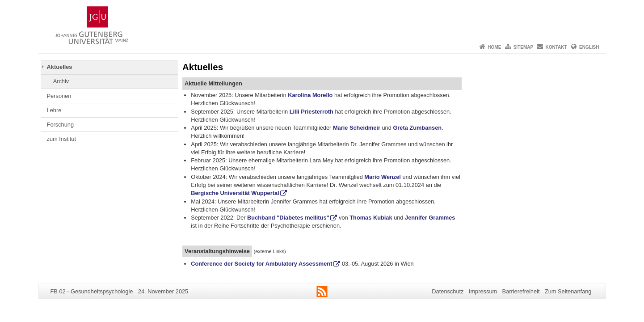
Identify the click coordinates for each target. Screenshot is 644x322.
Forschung (60, 125)
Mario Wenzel (383, 177)
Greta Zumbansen (417, 128)
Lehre (54, 110)
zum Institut (61, 139)
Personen (59, 96)
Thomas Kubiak (371, 218)
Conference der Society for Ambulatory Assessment (261, 264)
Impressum (483, 291)
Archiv (61, 81)
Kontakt (556, 47)
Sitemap (523, 47)
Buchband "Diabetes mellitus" (288, 218)
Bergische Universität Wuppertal (235, 193)
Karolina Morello (310, 95)
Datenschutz (448, 291)
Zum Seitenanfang (568, 291)
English (589, 47)
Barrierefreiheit (521, 291)
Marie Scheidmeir (357, 128)
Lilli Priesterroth (311, 112)
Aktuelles (60, 67)
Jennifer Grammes (430, 218)
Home (494, 47)
